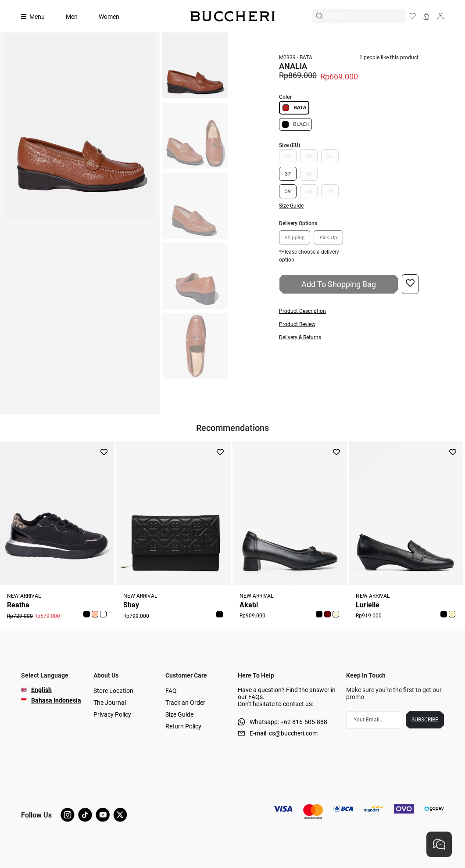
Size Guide (179, 714)
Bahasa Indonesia (56, 700)
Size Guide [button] (291, 206)
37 (288, 174)
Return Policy (183, 726)
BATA (294, 108)
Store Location (113, 691)
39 (288, 191)
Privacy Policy (112, 714)
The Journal (110, 703)
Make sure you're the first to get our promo (394, 693)
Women (109, 17)
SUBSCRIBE (425, 720)
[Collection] (38, 17)
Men (72, 17)
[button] (349, 311)
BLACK (295, 124)
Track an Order (185, 703)
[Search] (365, 16)
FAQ (171, 691)
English (41, 690)
